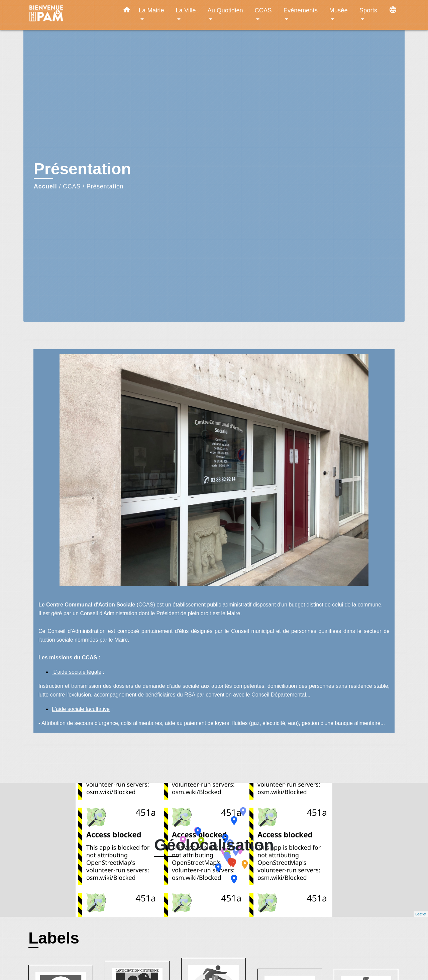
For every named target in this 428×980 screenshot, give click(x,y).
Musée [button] (339, 10)
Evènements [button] (301, 10)
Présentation (105, 186)
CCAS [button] (263, 10)
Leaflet (421, 914)
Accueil (45, 186)
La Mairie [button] (151, 10)
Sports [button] (368, 10)
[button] (127, 11)
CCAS (72, 186)
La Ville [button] (186, 10)
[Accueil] (70, 15)
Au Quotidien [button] (225, 10)
